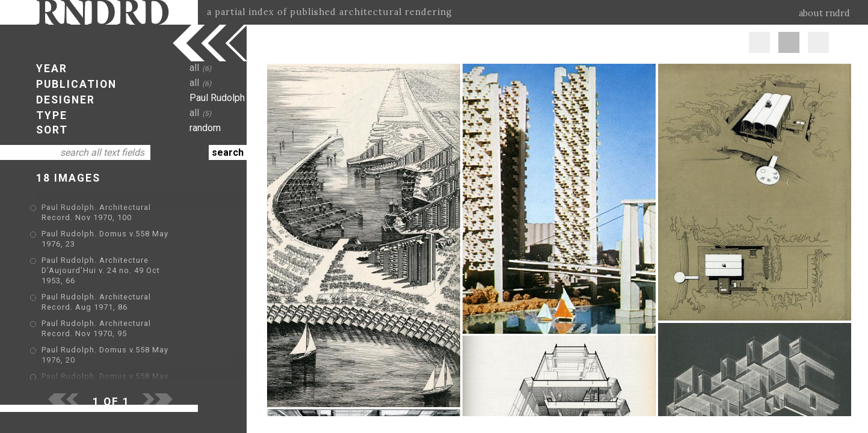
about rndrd (824, 13)
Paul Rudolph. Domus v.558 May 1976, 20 (123, 332)
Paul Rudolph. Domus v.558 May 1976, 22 (123, 349)
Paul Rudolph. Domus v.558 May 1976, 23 (123, 235)
